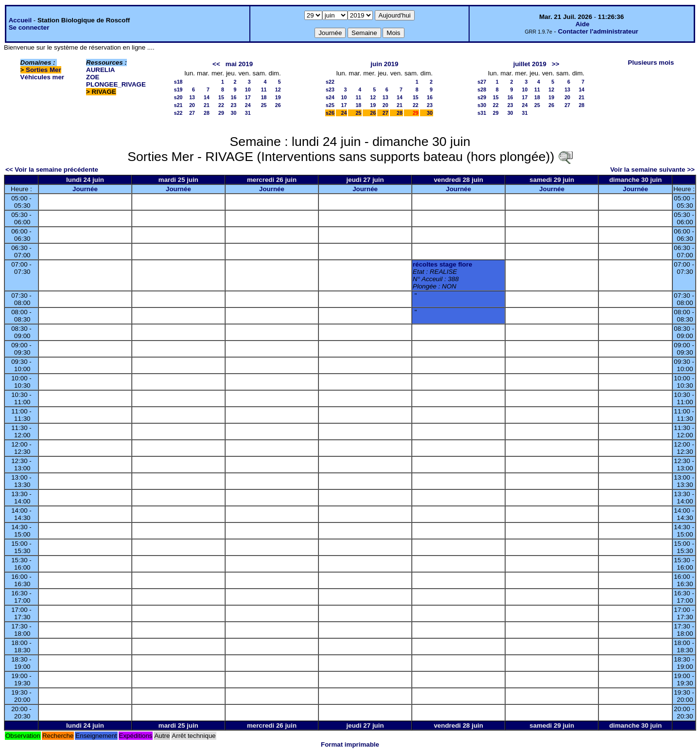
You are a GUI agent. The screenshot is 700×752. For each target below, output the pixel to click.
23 (234, 105)
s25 (330, 105)
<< (216, 64)
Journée (85, 189)
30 (234, 113)
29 (221, 113)
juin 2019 (384, 64)
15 (221, 97)
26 (278, 105)
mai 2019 (239, 64)
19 (278, 97)
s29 (482, 97)
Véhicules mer (42, 77)
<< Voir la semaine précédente (52, 170)
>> (556, 64)
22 (221, 105)
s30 (482, 105)
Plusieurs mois (651, 63)
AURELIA (100, 70)
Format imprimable (350, 744)
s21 (178, 105)
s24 (330, 97)
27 (192, 113)
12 (278, 90)
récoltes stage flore (442, 264)
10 (248, 90)
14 (207, 97)
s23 (330, 90)
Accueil (20, 20)
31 (248, 113)
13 (192, 97)
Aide (583, 24)
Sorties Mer (44, 70)
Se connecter (29, 27)
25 (264, 105)
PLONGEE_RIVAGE (116, 84)
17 (248, 97)
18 (264, 97)
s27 (482, 82)
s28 (482, 90)
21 (207, 105)
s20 (178, 97)
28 (207, 113)
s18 (178, 82)
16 (234, 97)
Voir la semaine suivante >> (652, 170)
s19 (178, 90)
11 (264, 90)
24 (248, 105)
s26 (330, 113)
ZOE (93, 77)
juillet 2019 (530, 64)
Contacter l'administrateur (598, 31)
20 (192, 105)
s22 (178, 113)
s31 (482, 113)
